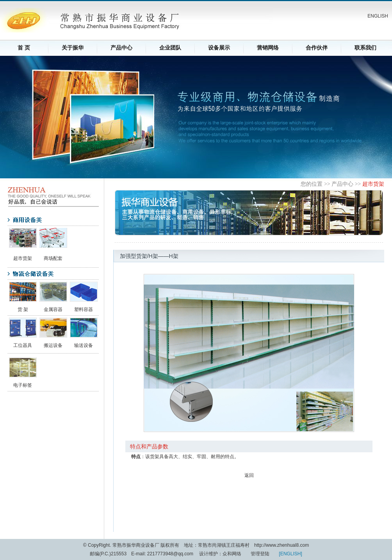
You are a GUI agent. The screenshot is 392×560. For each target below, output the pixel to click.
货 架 (23, 309)
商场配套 (53, 258)
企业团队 (170, 48)
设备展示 (219, 48)
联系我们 (365, 48)
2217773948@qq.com (171, 554)
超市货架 (23, 258)
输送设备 (84, 345)
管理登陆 (260, 554)
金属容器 (53, 309)
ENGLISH (378, 16)
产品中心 (121, 48)
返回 (249, 475)
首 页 (24, 48)
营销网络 (268, 48)
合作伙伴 (317, 48)
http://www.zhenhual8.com (282, 545)
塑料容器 (84, 309)
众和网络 (232, 554)
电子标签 (23, 385)
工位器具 (23, 345)
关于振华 (73, 48)
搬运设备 (53, 345)
